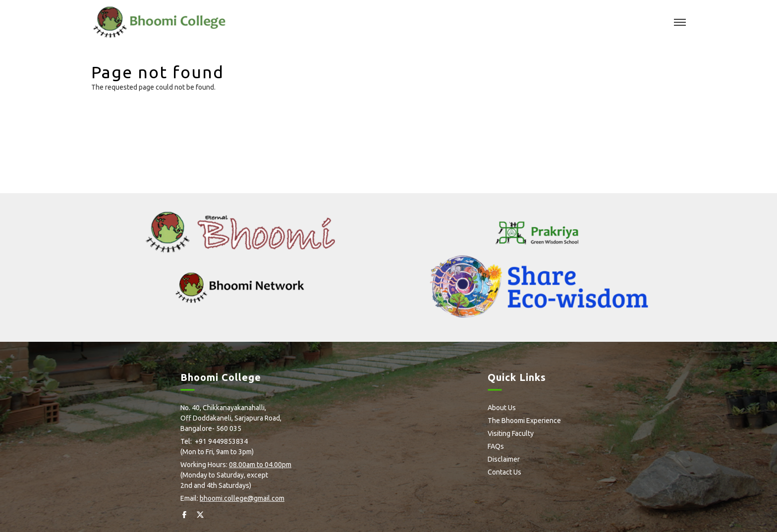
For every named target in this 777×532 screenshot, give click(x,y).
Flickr (233, 515)
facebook (184, 515)
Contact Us (504, 472)
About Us (502, 408)
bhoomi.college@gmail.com (242, 498)
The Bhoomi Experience (524, 421)
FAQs (496, 446)
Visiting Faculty (511, 433)
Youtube (251, 515)
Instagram (217, 515)
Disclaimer (504, 459)
